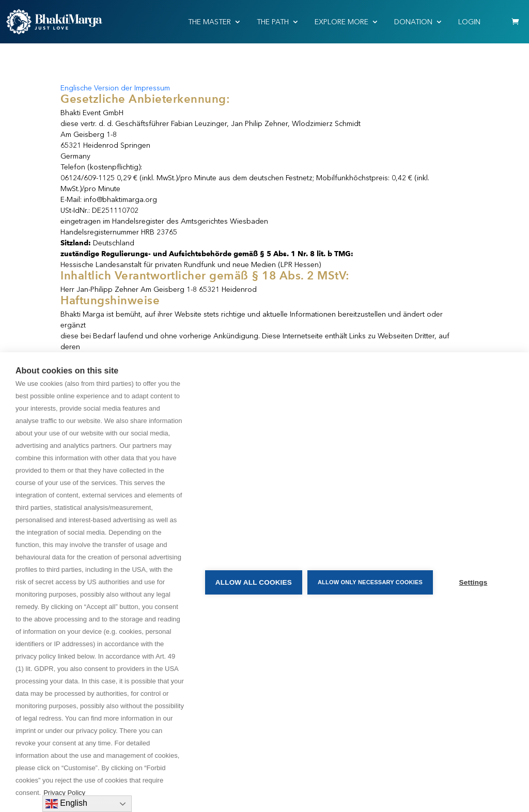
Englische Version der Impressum (115, 88)
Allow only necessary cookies (370, 582)
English (66, 804)
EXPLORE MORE (341, 22)
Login (469, 22)
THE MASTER (209, 22)
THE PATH (273, 22)
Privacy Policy (64, 793)
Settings (473, 582)
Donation (413, 22)
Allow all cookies (254, 582)
